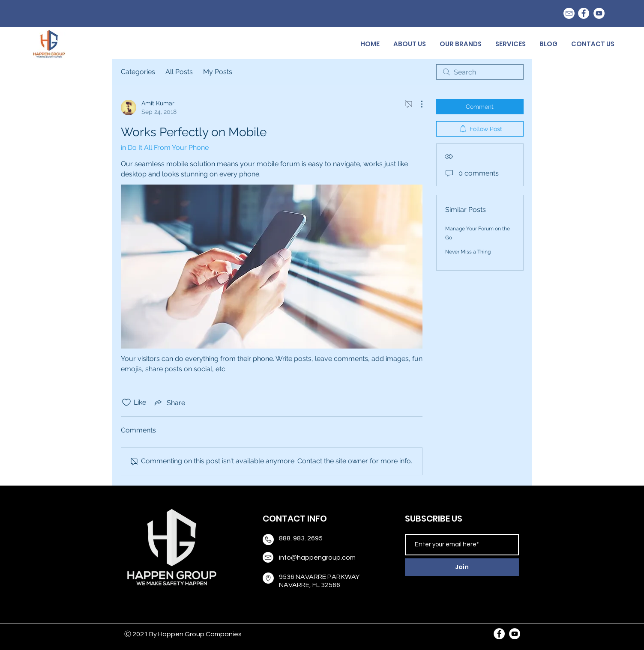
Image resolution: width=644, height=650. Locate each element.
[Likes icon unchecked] (126, 403)
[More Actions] (417, 104)
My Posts (218, 72)
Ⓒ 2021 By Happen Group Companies (183, 634)
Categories (138, 72)
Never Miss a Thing (468, 252)
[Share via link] (169, 403)
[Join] (462, 567)
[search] (480, 72)
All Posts (179, 72)
